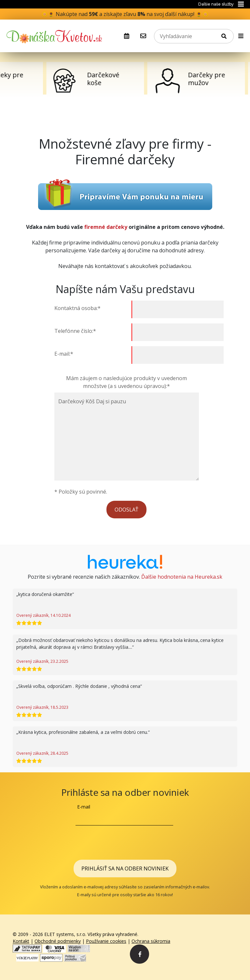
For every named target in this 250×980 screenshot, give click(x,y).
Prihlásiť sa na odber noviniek (125, 869)
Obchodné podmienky (58, 941)
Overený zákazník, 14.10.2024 (43, 615)
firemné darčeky (106, 227)
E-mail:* (64, 354)
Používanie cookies (106, 941)
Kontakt (21, 941)
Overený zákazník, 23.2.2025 (42, 661)
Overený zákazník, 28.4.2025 (42, 753)
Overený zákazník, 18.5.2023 (42, 707)
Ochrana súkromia (151, 941)
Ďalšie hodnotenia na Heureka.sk (182, 577)
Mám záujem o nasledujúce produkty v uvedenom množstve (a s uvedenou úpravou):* (126, 382)
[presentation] (125, 841)
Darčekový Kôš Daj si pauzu (127, 437)
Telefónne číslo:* (76, 331)
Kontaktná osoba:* (78, 308)
